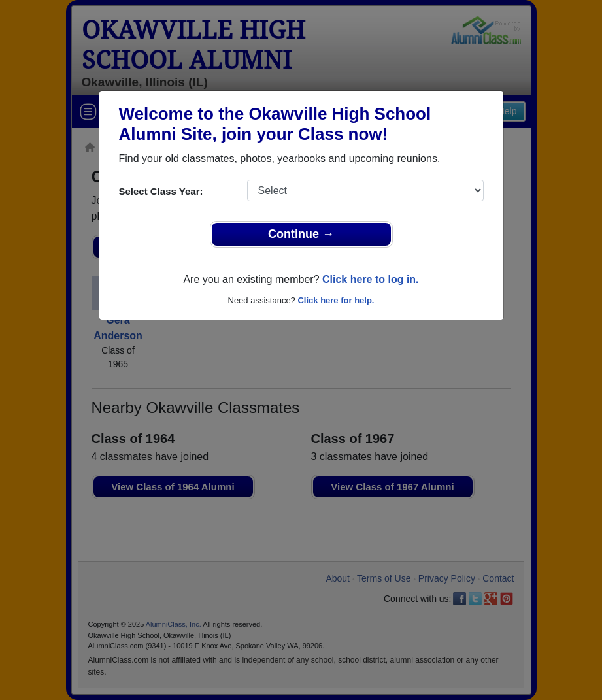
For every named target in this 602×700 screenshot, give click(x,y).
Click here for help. (336, 300)
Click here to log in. (371, 279)
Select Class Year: (161, 191)
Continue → (301, 234)
